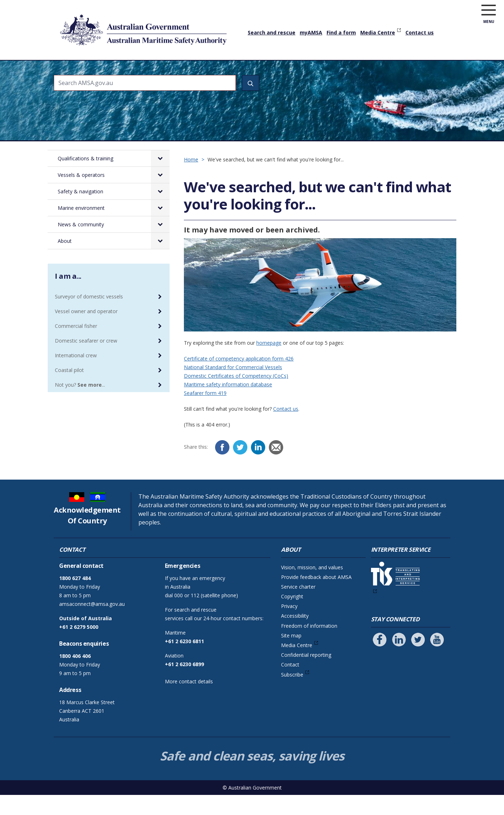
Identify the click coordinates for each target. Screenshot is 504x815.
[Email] (276, 467)
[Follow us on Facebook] (380, 660)
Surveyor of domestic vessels (89, 317)
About (418, 70)
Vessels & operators (180, 70)
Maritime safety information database (228, 404)
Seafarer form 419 (205, 413)
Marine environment (308, 70)
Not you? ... (80, 405)
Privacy (289, 626)
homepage (269, 363)
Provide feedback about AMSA (316, 597)
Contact (290, 685)
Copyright (292, 616)
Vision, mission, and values (312, 587)
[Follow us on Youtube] (437, 660)
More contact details (189, 701)
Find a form (341, 32)
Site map (291, 656)
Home (62, 64)
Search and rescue (272, 32)
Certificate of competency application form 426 (239, 379)
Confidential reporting (306, 675)
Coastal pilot (69, 390)
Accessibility (295, 636)
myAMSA (311, 32)
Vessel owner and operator (86, 331)
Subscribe (292, 695)
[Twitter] (240, 467)
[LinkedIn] (258, 467)
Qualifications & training (110, 70)
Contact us (420, 32)
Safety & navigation (244, 70)
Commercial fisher (76, 346)
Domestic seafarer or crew (86, 361)
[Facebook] (222, 467)
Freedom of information (309, 646)
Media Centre (378, 32)
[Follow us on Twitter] (418, 660)
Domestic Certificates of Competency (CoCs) (236, 396)
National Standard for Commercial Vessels (233, 387)
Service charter (298, 607)
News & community (373, 70)
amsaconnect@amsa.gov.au (92, 624)
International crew (76, 375)
